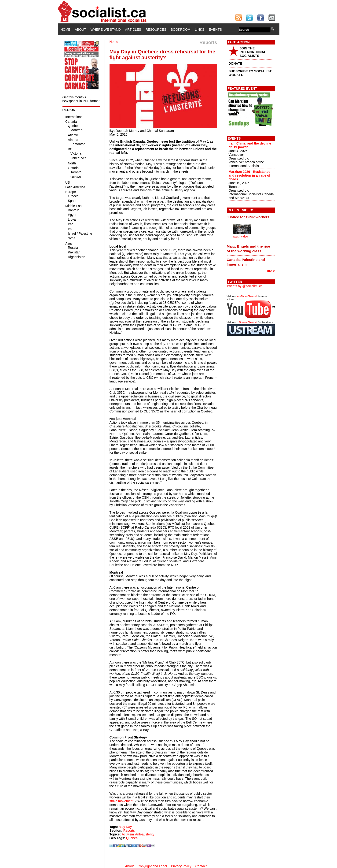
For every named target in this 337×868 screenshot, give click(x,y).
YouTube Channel (247, 296)
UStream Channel (247, 322)
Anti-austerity (145, 834)
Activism (128, 834)
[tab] (251, 217)
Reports (129, 831)
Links (200, 30)
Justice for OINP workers (248, 217)
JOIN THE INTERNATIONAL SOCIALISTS (253, 52)
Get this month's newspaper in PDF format (81, 99)
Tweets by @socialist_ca (245, 286)
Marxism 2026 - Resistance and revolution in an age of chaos (249, 175)
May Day (125, 827)
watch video (240, 237)
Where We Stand (106, 30)
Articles (133, 30)
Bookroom (181, 30)
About (81, 30)
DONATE (235, 63)
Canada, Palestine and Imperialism (246, 262)
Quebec (132, 838)
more (271, 271)
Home (66, 30)
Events (215, 30)
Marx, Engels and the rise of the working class (249, 249)
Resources (156, 30)
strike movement (122, 801)
